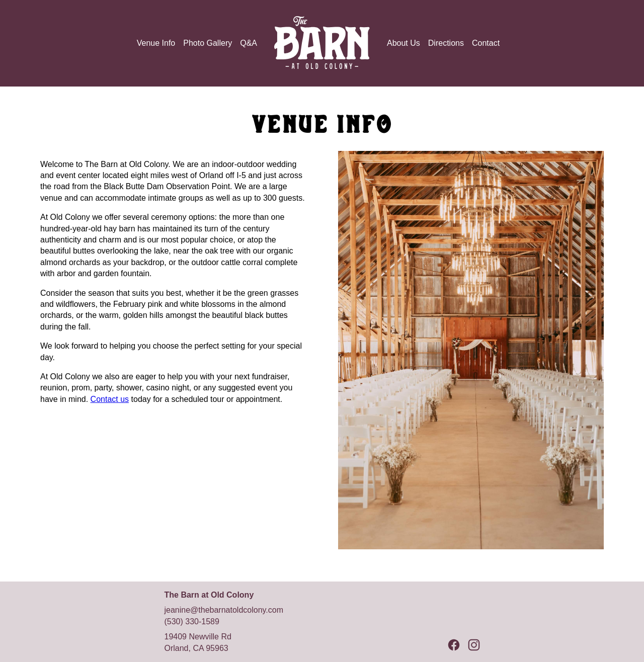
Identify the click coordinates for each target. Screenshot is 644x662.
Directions (446, 43)
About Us (404, 43)
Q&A (249, 43)
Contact (486, 43)
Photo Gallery (208, 43)
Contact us (110, 399)
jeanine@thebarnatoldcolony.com (224, 610)
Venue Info (156, 43)
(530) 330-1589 (191, 622)
